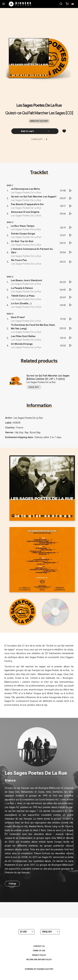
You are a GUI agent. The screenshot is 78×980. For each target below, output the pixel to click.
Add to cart (35, 131)
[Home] (20, 4)
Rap (27, 432)
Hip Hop (19, 432)
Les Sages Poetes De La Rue (39, 105)
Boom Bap (35, 432)
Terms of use (39, 951)
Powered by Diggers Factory (39, 969)
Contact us (39, 946)
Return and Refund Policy (39, 959)
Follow (12, 884)
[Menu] (4, 4)
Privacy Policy (39, 955)
